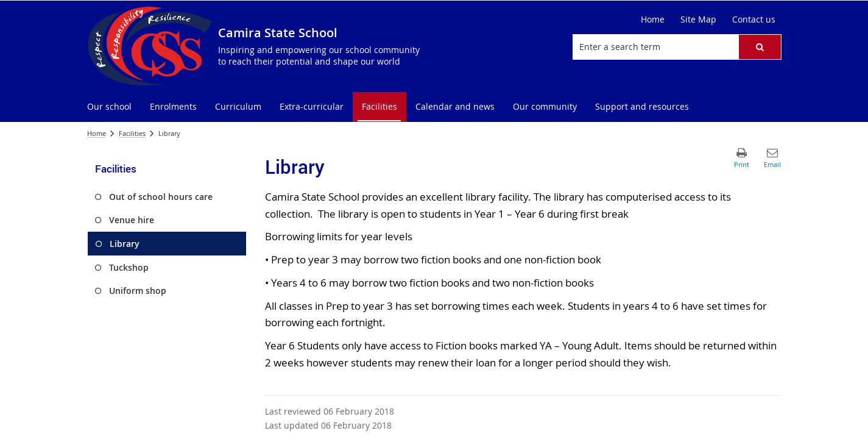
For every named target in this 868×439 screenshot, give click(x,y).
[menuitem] (109, 107)
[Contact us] (754, 20)
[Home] (653, 20)
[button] (760, 47)
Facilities (132, 133)
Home (97, 133)
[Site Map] (698, 20)
